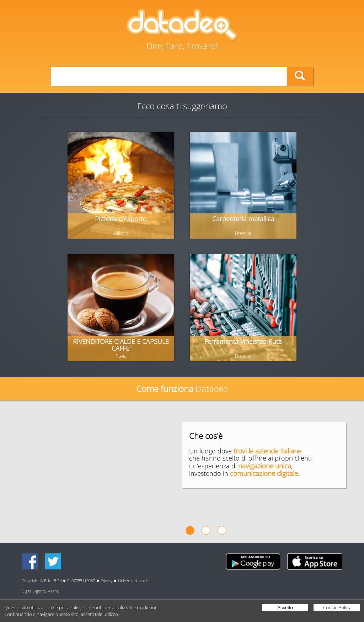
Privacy (106, 581)
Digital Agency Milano (40, 591)
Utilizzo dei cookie (133, 581)
